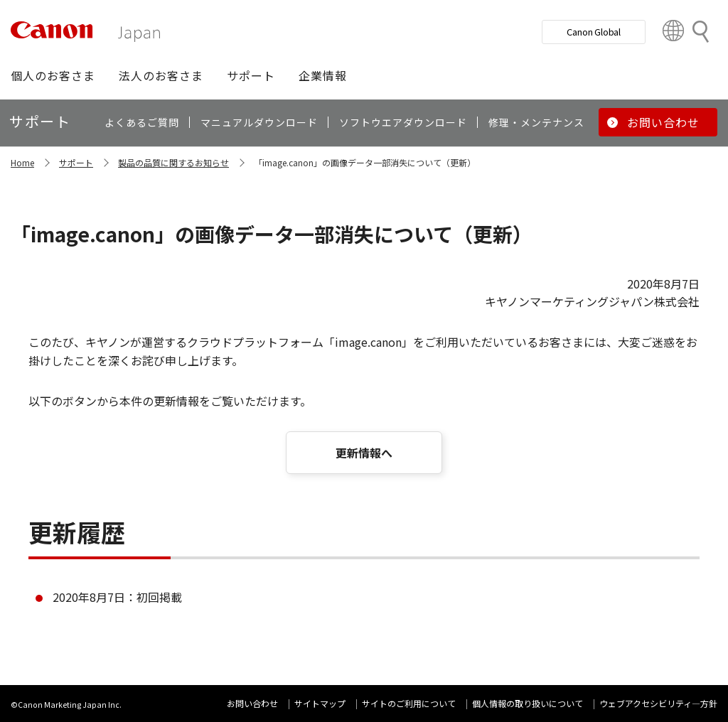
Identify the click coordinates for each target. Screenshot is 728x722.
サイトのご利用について (409, 703)
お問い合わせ (252, 703)
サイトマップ (320, 703)
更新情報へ (364, 453)
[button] (53, 75)
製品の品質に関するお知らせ (173, 162)
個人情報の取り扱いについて (528, 703)
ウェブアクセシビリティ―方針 (658, 703)
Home (22, 162)
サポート (76, 162)
